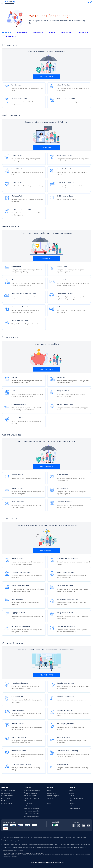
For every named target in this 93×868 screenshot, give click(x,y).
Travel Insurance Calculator (32, 811)
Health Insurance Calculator (32, 808)
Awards (49, 801)
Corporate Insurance (11, 36)
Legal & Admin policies (76, 798)
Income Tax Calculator (31, 796)
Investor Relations (75, 808)
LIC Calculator (28, 803)
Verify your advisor (75, 806)
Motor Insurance (38, 33)
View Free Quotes (46, 77)
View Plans (46, 147)
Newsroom (50, 798)
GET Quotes (46, 258)
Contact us (72, 803)
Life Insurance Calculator (31, 806)
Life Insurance (7, 33)
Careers (71, 796)
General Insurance (67, 33)
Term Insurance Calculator (32, 798)
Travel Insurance (83, 33)
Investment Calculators (33, 791)
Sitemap (72, 793)
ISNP (71, 801)
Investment (52, 33)
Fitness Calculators (32, 793)
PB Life (49, 803)
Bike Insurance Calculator (32, 816)
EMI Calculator (28, 801)
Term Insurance (8, 796)
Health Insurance (22, 33)
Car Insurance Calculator (31, 814)
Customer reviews (52, 793)
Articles (49, 791)
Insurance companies (53, 796)
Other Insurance (9, 803)
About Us (72, 791)
